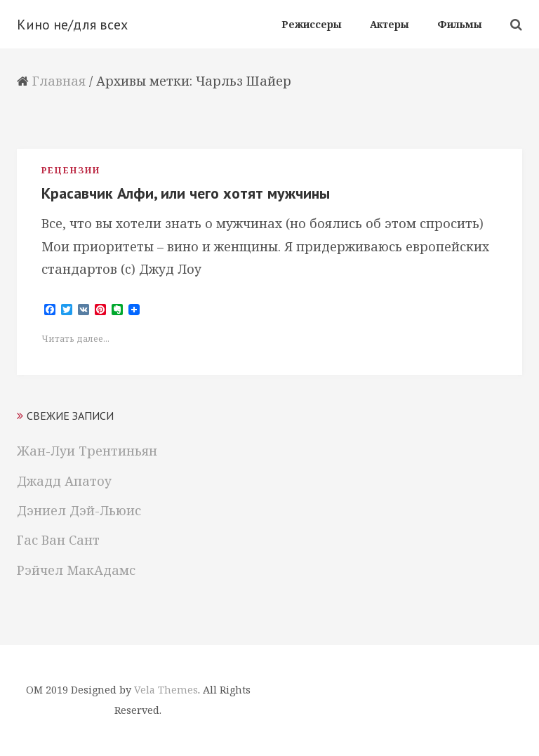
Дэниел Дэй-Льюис (79, 510)
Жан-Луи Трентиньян (87, 451)
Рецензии (71, 170)
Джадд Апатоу (64, 481)
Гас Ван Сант (58, 540)
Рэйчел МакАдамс (76, 570)
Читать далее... (75, 339)
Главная (59, 81)
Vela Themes (166, 690)
